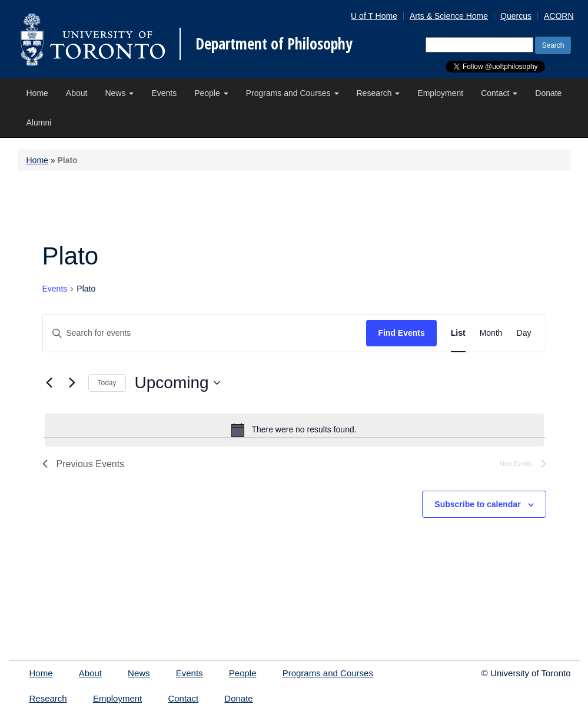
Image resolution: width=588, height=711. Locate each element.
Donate (548, 93)
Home (37, 93)
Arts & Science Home (449, 16)
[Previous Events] (49, 383)
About (77, 93)
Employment (440, 93)
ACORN (559, 16)
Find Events (401, 333)
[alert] (294, 430)
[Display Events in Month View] (491, 333)
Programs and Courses (293, 93)
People (211, 93)
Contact (499, 93)
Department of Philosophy (274, 44)
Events (164, 93)
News (119, 93)
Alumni (39, 123)
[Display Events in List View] (458, 333)
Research (378, 93)
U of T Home (374, 16)
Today (107, 383)
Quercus (516, 16)
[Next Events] (72, 383)
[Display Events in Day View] (524, 333)
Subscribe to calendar (477, 504)
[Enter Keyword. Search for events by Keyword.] (205, 333)
